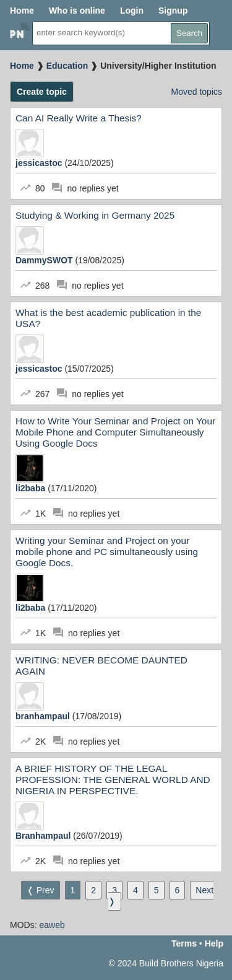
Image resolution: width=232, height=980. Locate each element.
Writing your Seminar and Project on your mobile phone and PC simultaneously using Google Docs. (107, 552)
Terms (184, 943)
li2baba (32, 488)
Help (214, 943)
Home (22, 11)
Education (67, 66)
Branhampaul (44, 836)
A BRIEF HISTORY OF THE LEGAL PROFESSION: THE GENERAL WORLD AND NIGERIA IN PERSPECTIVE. (113, 780)
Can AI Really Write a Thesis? (79, 118)
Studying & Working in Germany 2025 (95, 215)
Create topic (42, 92)
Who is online (77, 11)
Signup (173, 11)
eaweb (52, 925)
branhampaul (44, 716)
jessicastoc (40, 163)
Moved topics (197, 92)
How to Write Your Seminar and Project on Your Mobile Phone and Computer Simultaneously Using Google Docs (115, 432)
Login (132, 11)
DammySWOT (45, 260)
